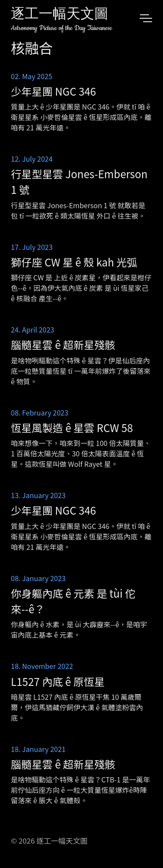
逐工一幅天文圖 (60, 15)
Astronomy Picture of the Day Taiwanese (62, 28)
